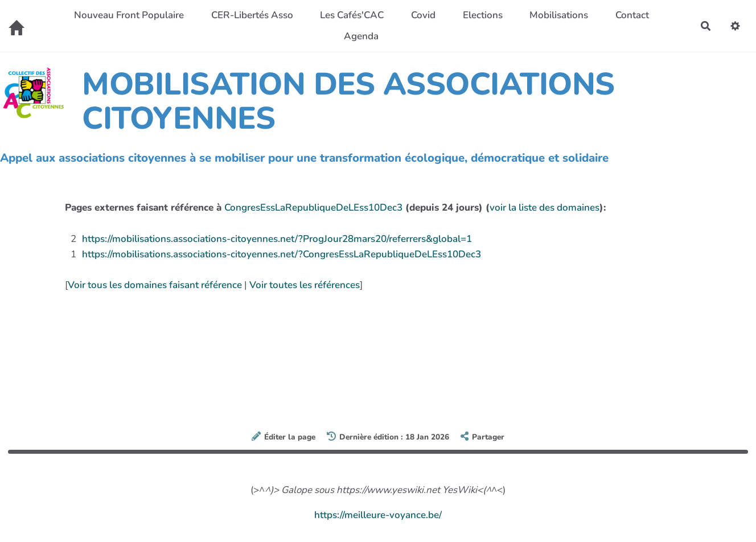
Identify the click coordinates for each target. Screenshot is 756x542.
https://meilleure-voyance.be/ (378, 515)
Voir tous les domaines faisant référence (155, 285)
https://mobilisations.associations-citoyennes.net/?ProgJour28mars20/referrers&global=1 (277, 239)
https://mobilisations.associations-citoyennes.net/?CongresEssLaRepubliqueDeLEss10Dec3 (282, 254)
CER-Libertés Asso (252, 15)
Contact (632, 15)
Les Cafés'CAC (352, 15)
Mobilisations (559, 15)
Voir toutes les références (305, 285)
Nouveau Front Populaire (129, 15)
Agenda (361, 36)
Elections (483, 15)
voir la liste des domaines (545, 208)
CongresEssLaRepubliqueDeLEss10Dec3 (313, 208)
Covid (423, 15)
